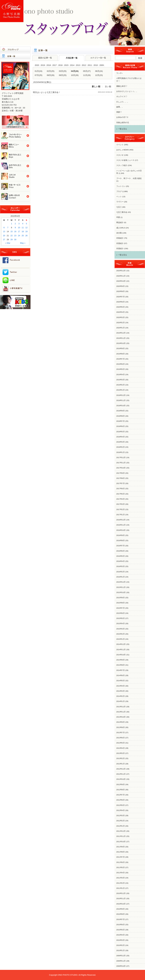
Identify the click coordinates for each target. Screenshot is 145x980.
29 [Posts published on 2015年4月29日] (11, 240)
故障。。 (120, 107)
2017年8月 (121, 478)
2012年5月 (121, 805)
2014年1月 (121, 701)
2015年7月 (121, 608)
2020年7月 (121, 297)
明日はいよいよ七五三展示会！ (47, 92)
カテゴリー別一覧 (98, 58)
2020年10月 (121, 281)
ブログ (119, 191)
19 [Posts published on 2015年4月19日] (26, 231)
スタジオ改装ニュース (125, 160)
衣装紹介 (120, 238)
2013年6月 (121, 738)
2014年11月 (121, 650)
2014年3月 (121, 691)
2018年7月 (121, 421)
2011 (90, 65)
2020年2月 (121, 323)
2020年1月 (121, 328)
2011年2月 (121, 883)
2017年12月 (121, 458)
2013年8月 (121, 727)
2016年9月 (121, 535)
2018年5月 (121, 432)
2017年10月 (121, 468)
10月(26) (75, 75)
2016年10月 (121, 530)
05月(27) (87, 71)
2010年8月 (121, 914)
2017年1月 (121, 515)
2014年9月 (121, 660)
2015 (66, 65)
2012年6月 (121, 800)
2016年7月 (121, 546)
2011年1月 (121, 888)
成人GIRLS (121, 228)
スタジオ (120, 155)
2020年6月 (121, 302)
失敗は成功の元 (123, 123)
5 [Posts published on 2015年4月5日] (27, 224)
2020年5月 (121, 307)
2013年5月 (121, 743)
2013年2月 (121, 758)
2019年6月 (121, 364)
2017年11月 (121, 463)
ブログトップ (15, 50)
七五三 (119, 207)
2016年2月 (121, 572)
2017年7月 (121, 483)
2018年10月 (121, 406)
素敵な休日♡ (122, 86)
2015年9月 (121, 598)
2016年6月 (121, 551)
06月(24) (99, 71)
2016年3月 (121, 566)
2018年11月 (121, 400)
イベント (120, 145)
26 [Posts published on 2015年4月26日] (26, 236)
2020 (37, 65)
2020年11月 (121, 276)
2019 (43, 65)
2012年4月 (121, 810)
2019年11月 (121, 338)
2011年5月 (121, 867)
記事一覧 (15, 56)
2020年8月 (121, 291)
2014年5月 (121, 681)
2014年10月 (121, 655)
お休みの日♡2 (122, 117)
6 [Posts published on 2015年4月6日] (4, 228)
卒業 (118, 217)
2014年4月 (121, 686)
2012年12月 (121, 769)
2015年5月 (121, 618)
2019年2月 (121, 385)
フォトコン (121, 186)
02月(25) (51, 71)
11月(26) (87, 75)
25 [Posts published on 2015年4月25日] (23, 236)
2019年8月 (121, 354)
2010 (96, 65)
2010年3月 (121, 940)
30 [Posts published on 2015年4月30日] (15, 240)
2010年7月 (121, 919)
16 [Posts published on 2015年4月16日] (15, 231)
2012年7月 (121, 795)
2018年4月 (121, 437)
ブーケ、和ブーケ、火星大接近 (129, 178)
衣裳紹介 (120, 243)
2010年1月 (121, 950)
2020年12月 (121, 271)
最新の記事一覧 (45, 58)
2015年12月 (121, 582)
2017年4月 (121, 499)
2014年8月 (121, 665)
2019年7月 (121, 359)
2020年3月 (121, 317)
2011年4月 (121, 873)
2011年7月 (121, 857)
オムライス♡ (122, 96)
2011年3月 (121, 878)
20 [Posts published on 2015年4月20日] (4, 236)
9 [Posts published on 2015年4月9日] (15, 228)
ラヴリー (120, 202)
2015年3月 (121, 629)
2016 (60, 65)
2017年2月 (121, 509)
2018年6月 (121, 426)
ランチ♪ (119, 73)
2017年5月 (121, 494)
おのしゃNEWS (123, 150)
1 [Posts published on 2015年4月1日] (12, 224)
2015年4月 (121, 623)
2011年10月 (121, 842)
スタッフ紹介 (122, 165)
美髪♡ (119, 112)
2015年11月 (121, 587)
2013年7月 (121, 733)
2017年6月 (121, 489)
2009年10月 (121, 966)
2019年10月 (121, 343)
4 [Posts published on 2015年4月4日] (23, 224)
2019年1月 (121, 390)
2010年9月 (121, 909)
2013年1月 (121, 764)
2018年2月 (121, 447)
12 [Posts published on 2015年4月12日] (26, 228)
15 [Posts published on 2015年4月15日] (11, 231)
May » (23, 243)
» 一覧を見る (122, 129)
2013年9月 (121, 722)
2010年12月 (121, 893)
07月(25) (39, 75)
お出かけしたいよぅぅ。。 (127, 91)
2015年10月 (121, 592)
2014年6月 (121, 675)
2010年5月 (121, 930)
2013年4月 (121, 748)
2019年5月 (121, 369)
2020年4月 (121, 312)
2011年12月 (121, 831)
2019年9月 (121, 348)
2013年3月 (121, 753)
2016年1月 (121, 577)
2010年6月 (121, 925)
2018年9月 (121, 411)
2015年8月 (121, 603)
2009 (101, 65)
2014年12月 (121, 644)
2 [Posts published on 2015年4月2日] (15, 224)
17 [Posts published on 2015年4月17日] (19, 231)
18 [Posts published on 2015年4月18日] (23, 231)
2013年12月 (121, 707)
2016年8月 (121, 541)
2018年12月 (121, 395)
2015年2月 (121, 634)
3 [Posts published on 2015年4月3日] (19, 224)
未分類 (119, 233)
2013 (78, 65)
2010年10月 (121, 904)
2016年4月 (121, 561)
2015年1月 (121, 639)
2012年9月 (121, 784)
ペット (119, 197)
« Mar (8, 243)
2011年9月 (121, 847)
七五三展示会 (122, 212)
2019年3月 (121, 380)
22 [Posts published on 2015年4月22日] (11, 236)
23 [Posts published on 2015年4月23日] (15, 236)
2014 (72, 65)
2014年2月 (121, 696)
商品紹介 (120, 222)
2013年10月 (121, 717)
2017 (55, 65)
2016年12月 (121, 520)
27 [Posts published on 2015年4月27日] (4, 240)
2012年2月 (121, 821)
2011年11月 (121, 836)
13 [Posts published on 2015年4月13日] (4, 231)
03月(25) (63, 71)
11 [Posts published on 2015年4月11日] (23, 228)
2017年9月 (121, 473)
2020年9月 (121, 286)
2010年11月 (121, 899)
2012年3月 (121, 816)
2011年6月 (121, 862)
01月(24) (39, 71)
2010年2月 (121, 945)
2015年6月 (121, 613)
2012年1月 (121, 826)
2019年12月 (121, 333)
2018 (49, 65)
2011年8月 (121, 852)
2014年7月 (121, 670)
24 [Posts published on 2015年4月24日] (19, 236)
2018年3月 (121, 442)
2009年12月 (121, 956)
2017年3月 (121, 504)
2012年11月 (121, 774)
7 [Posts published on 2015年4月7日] (8, 228)
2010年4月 (121, 935)
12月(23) (99, 75)
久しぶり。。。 (123, 102)
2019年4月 (121, 375)
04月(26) (75, 71)
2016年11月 (121, 525)
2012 (84, 65)
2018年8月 (121, 416)
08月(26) (51, 75)
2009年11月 (121, 961)
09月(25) (63, 75)
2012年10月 (121, 779)
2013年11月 (121, 712)
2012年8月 (121, 790)
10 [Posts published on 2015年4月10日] (19, 228)
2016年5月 (121, 556)
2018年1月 (121, 452)
